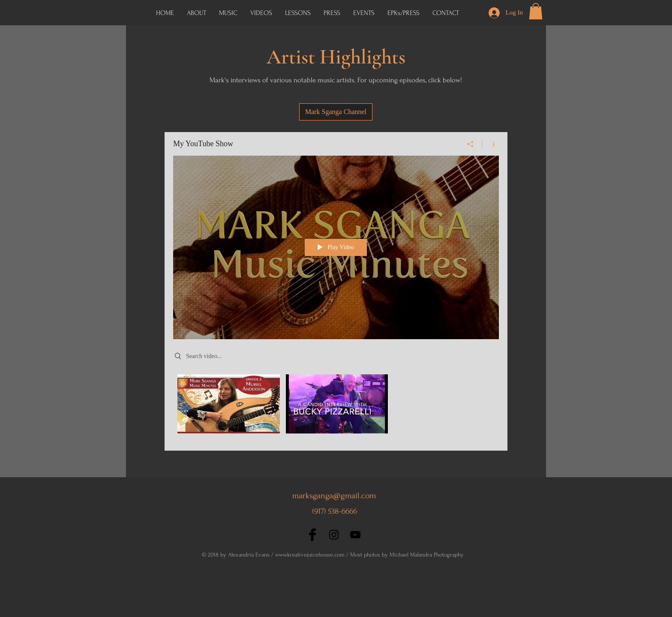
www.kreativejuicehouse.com (310, 555)
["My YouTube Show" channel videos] (336, 406)
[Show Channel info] (490, 144)
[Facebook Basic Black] (312, 535)
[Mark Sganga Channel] (336, 112)
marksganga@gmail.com (334, 496)
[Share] (470, 144)
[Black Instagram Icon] (334, 535)
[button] (403, 13)
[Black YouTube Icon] (355, 535)
